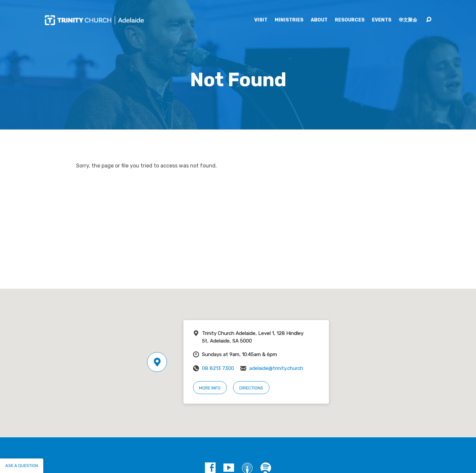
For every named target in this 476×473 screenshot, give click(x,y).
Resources (350, 20)
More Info (210, 388)
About (319, 20)
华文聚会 (408, 20)
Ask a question (22, 466)
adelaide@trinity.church (276, 368)
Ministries (289, 20)
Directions (251, 388)
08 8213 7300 (218, 368)
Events (382, 20)
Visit (261, 20)
